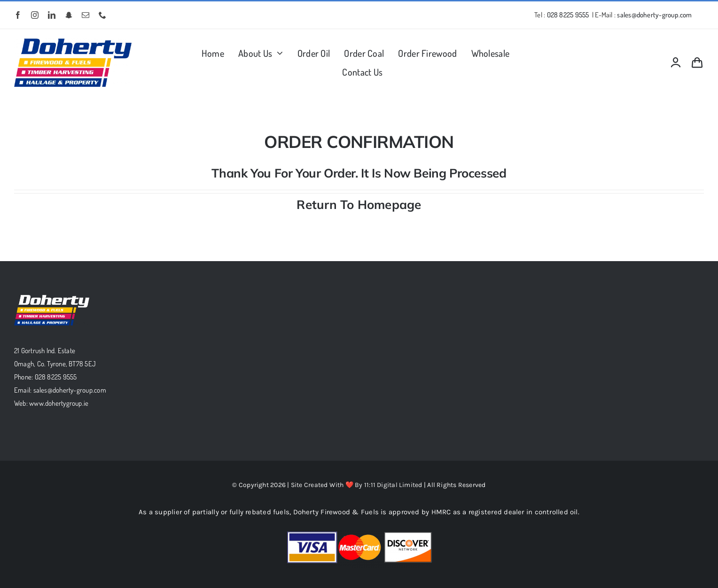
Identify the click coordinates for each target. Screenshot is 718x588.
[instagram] (35, 15)
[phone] (102, 15)
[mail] (86, 15)
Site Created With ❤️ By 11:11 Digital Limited (357, 485)
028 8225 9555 (568, 15)
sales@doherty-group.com (654, 15)
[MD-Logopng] (73, 42)
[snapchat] (69, 15)
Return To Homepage (359, 205)
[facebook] (18, 15)
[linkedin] (52, 15)
